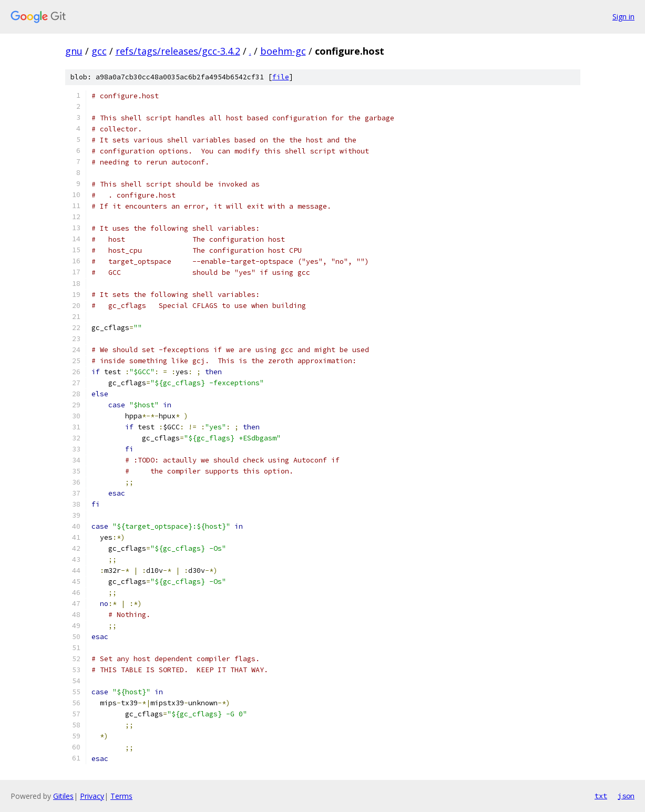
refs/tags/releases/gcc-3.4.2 (178, 51)
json (626, 796)
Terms (121, 796)
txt (601, 796)
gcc (99, 51)
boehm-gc (283, 51)
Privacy (92, 796)
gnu (74, 51)
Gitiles (63, 796)
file (281, 77)
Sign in (623, 17)
